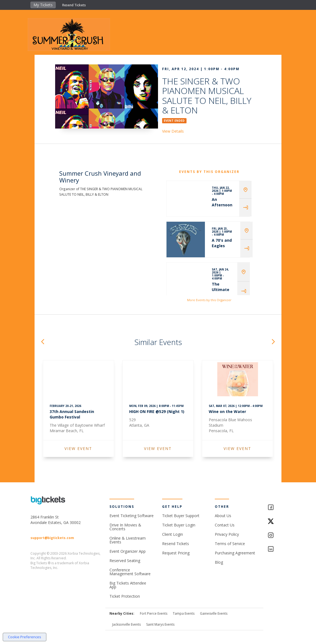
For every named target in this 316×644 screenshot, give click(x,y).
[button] (43, 342)
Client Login (173, 534)
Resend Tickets (74, 5)
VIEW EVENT (78, 448)
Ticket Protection (125, 596)
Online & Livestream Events (128, 540)
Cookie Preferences (25, 637)
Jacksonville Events (126, 624)
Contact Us (225, 525)
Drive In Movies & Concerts (125, 527)
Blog (219, 562)
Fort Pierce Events (154, 613)
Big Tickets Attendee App (128, 585)
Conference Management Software (130, 572)
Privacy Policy (227, 534)
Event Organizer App (128, 551)
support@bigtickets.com (52, 538)
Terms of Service (230, 544)
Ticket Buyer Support (181, 516)
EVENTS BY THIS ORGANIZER (209, 172)
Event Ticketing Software (132, 516)
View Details (173, 131)
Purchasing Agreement (235, 553)
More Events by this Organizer (209, 300)
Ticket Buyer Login (179, 525)
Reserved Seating (125, 561)
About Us (223, 516)
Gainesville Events (214, 613)
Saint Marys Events (160, 624)
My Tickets (43, 5)
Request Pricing (176, 553)
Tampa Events (184, 613)
